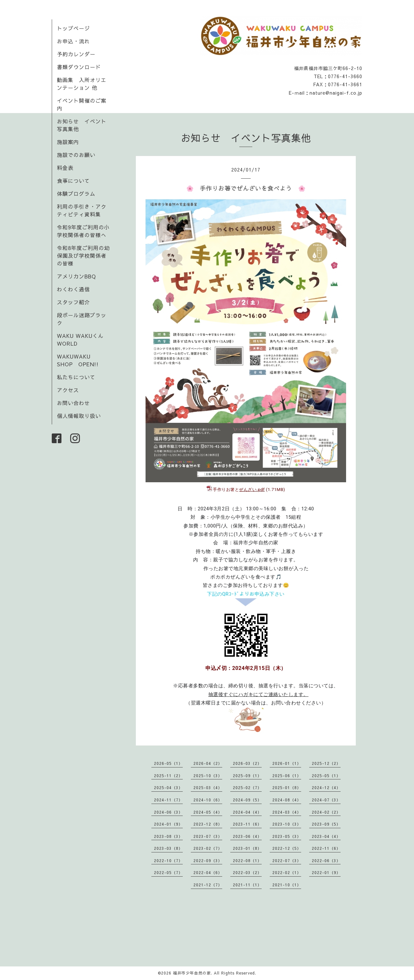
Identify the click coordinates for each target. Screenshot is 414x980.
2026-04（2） (208, 763)
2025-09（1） (247, 776)
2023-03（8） (168, 848)
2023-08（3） (168, 836)
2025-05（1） (326, 776)
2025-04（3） (168, 787)
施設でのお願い (76, 155)
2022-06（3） (326, 860)
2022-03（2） (247, 872)
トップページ (73, 28)
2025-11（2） (168, 776)
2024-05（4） (208, 812)
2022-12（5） (287, 848)
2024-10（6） (208, 800)
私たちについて (76, 377)
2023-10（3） (287, 824)
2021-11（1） (247, 885)
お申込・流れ (73, 41)
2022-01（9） (326, 872)
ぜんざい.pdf (252, 490)
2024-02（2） (326, 812)
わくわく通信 (76, 289)
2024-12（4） (326, 787)
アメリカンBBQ (76, 276)
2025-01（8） (287, 787)
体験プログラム (76, 193)
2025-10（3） (208, 776)
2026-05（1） (168, 763)
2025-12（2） (326, 763)
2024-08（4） (287, 800)
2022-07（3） (287, 860)
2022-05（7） (168, 872)
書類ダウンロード (79, 67)
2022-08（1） (247, 860)
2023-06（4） (247, 836)
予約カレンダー (76, 54)
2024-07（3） (326, 800)
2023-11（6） (247, 824)
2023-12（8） (208, 824)
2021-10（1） (287, 885)
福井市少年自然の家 (192, 973)
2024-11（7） (168, 800)
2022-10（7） (168, 860)
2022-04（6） (208, 872)
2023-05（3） (287, 836)
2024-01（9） (168, 824)
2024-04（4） (247, 812)
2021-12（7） (208, 885)
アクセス (68, 390)
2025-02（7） (247, 787)
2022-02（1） (287, 872)
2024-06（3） (168, 812)
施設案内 (68, 142)
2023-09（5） (326, 824)
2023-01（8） (247, 848)
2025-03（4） (208, 787)
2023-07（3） (208, 836)
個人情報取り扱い (79, 416)
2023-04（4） (326, 836)
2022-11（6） (326, 848)
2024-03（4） (287, 812)
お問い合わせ (73, 403)
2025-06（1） (287, 776)
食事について (73, 181)
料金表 (65, 168)
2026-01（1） (287, 763)
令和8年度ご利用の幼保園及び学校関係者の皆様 (83, 255)
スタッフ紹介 (73, 302)
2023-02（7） (208, 848)
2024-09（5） (247, 800)
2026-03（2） (247, 763)
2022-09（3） (208, 860)
